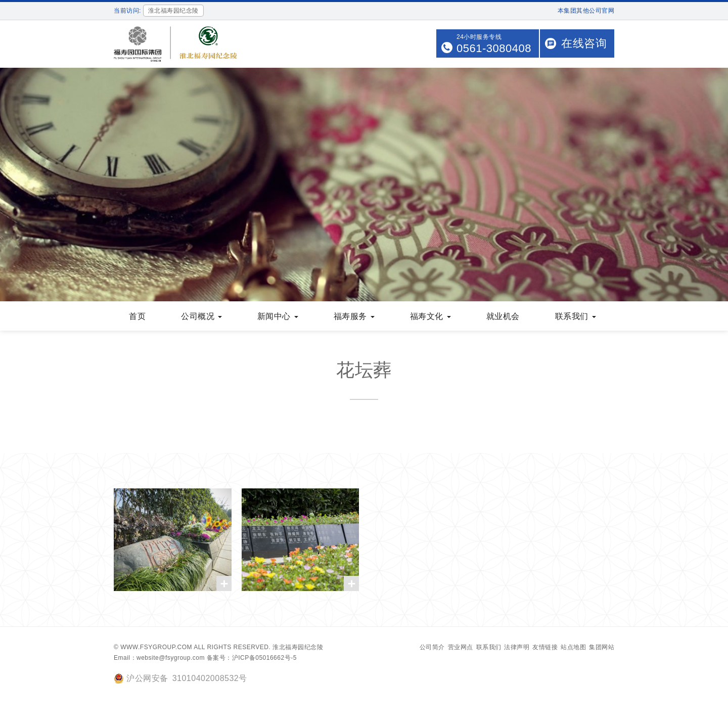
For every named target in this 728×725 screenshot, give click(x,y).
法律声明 (517, 647)
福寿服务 (354, 316)
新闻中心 (278, 316)
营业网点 (461, 647)
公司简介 (432, 647)
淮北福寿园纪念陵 (298, 647)
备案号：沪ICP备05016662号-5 (252, 658)
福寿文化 (430, 316)
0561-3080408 (494, 48)
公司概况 (201, 316)
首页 (137, 316)
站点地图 (573, 647)
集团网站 (602, 647)
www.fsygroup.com (156, 647)
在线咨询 (584, 43)
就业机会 (503, 316)
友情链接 (545, 647)
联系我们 (576, 316)
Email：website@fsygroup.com (159, 658)
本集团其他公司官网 (586, 11)
